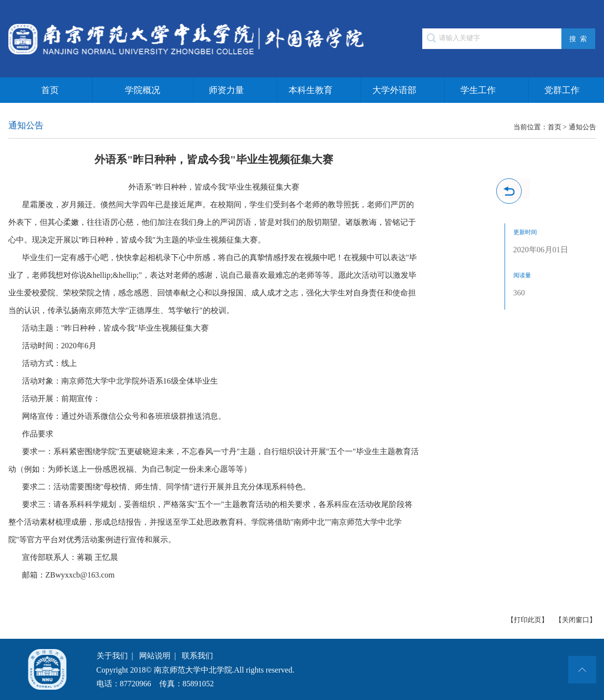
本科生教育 (311, 90)
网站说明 (155, 656)
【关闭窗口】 (576, 620)
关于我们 (112, 656)
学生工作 (478, 90)
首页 (50, 90)
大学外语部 (394, 90)
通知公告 (582, 127)
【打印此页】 (528, 620)
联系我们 (197, 656)
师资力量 (226, 90)
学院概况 (143, 90)
